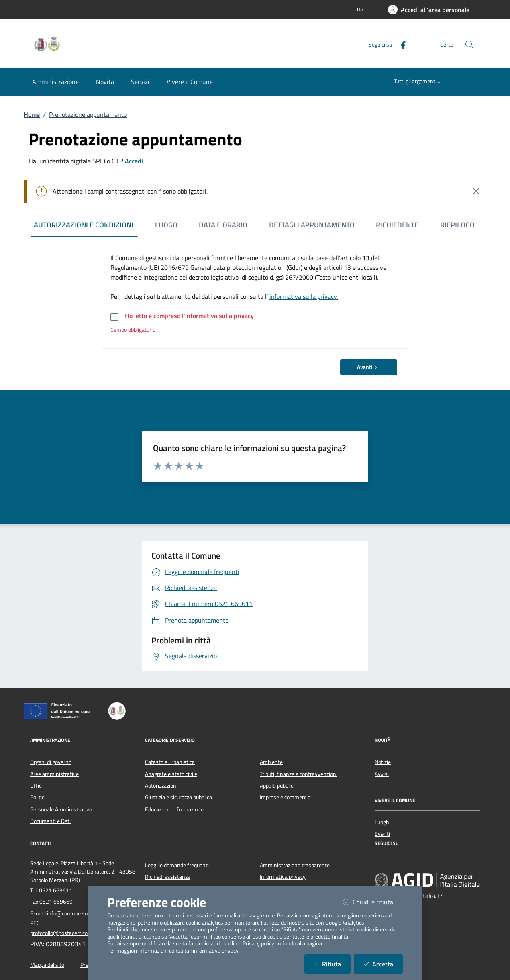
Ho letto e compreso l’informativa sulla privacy (189, 316)
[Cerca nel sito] (469, 45)
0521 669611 (56, 890)
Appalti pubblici (277, 786)
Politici (38, 797)
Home (32, 114)
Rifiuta (332, 964)
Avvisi (382, 774)
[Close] (476, 191)
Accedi (134, 161)
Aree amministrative (54, 774)
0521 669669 (56, 902)
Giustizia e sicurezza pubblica (178, 797)
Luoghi (382, 822)
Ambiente (271, 762)
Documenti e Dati (50, 821)
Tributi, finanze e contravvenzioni (299, 774)
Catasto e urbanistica (170, 762)
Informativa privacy (283, 877)
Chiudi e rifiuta (373, 902)
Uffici (36, 786)
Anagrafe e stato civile (171, 774)
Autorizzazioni (161, 786)
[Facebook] (400, 44)
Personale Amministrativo (61, 809)
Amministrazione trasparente (295, 865)
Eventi (382, 834)
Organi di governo (51, 762)
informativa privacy (216, 951)
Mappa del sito (47, 965)
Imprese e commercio (285, 797)
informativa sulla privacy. (304, 296)
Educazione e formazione (174, 809)
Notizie (383, 762)
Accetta (383, 964)
